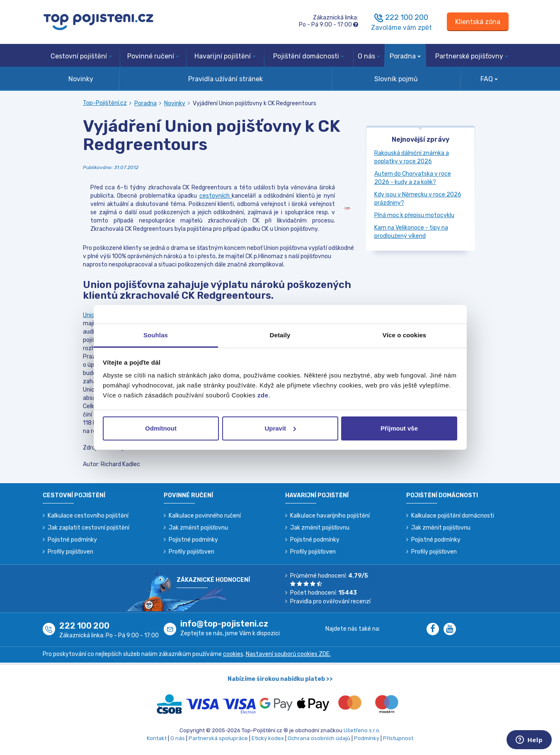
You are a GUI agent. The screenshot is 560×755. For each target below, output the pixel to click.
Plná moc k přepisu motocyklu (414, 215)
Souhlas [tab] (156, 335)
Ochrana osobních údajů (319, 738)
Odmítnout (161, 428)
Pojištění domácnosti (309, 56)
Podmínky (367, 738)
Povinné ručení (153, 56)
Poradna (405, 56)
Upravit (280, 428)
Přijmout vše (399, 428)
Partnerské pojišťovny (472, 56)
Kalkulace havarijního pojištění (330, 516)
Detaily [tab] (280, 335)
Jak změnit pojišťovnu (198, 528)
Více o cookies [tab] (405, 335)
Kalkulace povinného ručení (205, 516)
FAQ (489, 79)
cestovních (216, 196)
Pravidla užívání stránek (225, 79)
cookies (233, 654)
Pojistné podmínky (72, 540)
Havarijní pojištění (225, 56)
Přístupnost (398, 738)
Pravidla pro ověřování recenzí (330, 601)
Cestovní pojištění (81, 56)
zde (263, 395)
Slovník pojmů (396, 79)
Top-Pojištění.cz (105, 103)
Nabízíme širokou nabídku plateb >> (280, 679)
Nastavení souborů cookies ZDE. (288, 654)
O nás (369, 56)
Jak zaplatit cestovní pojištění (88, 528)
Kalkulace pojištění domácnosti (453, 516)
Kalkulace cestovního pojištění (88, 516)
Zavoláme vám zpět (401, 28)
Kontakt (157, 738)
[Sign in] (478, 22)
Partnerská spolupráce (218, 738)
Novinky (81, 79)
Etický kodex (268, 738)
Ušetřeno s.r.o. (362, 730)
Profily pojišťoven (70, 552)
